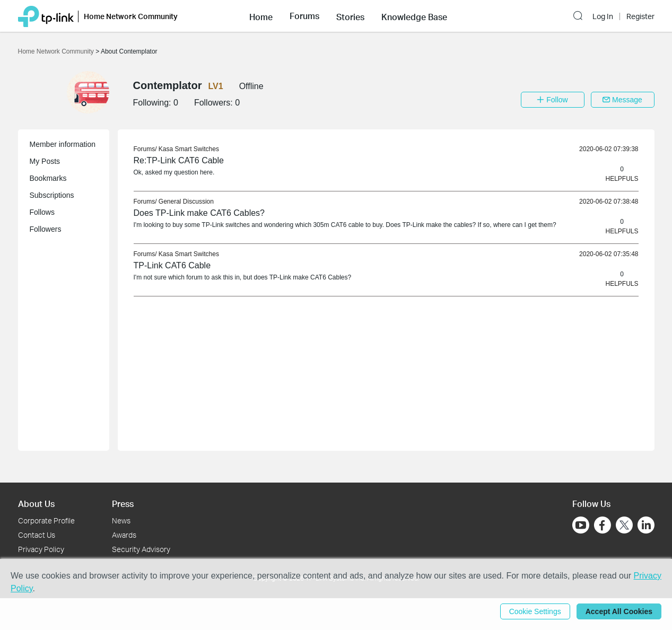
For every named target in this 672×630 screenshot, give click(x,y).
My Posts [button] (45, 161)
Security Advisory (141, 549)
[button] (261, 16)
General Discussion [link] (186, 202)
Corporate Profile (46, 520)
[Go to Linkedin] (646, 525)
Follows (42, 212)
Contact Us (37, 535)
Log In (603, 16)
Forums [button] (304, 16)
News (121, 520)
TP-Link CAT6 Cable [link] (172, 265)
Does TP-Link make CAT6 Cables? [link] (199, 213)
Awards (124, 535)
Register (640, 16)
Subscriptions (52, 195)
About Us (36, 504)
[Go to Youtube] (581, 525)
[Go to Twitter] (624, 526)
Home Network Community (57, 51)
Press (123, 504)
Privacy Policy (41, 549)
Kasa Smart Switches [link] (189, 149)
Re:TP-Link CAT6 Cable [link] (179, 160)
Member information (63, 144)
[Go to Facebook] (603, 525)
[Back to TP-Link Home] (46, 16)
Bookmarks (48, 178)
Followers (46, 229)
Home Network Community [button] (131, 16)
